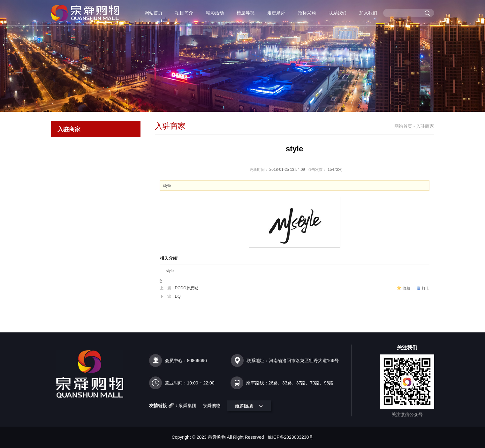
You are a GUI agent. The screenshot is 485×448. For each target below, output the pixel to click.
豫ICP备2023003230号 (290, 437)
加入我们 (368, 13)
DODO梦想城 (186, 288)
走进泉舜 (276, 13)
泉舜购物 (212, 406)
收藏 (406, 288)
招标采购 (307, 13)
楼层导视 (246, 13)
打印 (426, 288)
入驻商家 (69, 129)
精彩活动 (215, 13)
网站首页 (154, 13)
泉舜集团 (187, 406)
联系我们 (337, 13)
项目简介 (184, 13)
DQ (178, 296)
